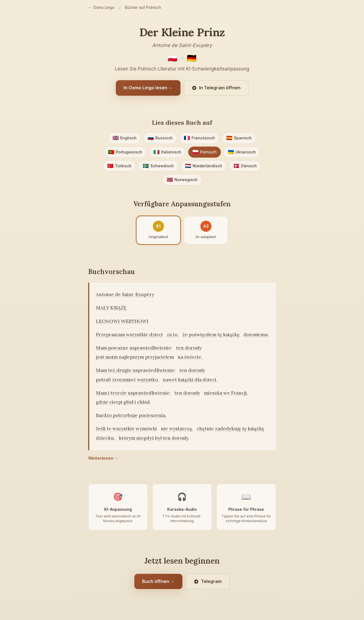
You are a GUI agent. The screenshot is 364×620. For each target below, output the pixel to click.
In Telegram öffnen (216, 88)
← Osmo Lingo (101, 7)
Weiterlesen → (103, 458)
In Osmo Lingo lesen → (148, 88)
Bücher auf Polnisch (143, 7)
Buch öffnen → (158, 581)
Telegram (208, 581)
